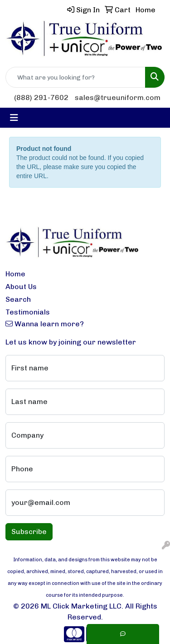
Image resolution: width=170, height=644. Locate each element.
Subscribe (29, 532)
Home (15, 274)
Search (18, 299)
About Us (21, 287)
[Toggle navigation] (14, 118)
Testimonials (28, 312)
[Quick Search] (75, 77)
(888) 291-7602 (41, 97)
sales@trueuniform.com (118, 97)
